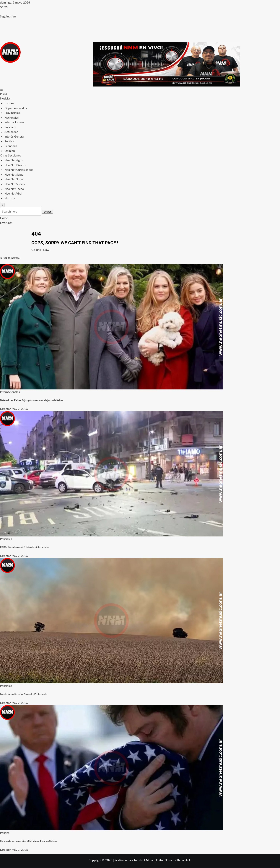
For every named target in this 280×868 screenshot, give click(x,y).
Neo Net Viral (13, 193)
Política (9, 141)
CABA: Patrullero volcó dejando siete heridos (25, 547)
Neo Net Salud (14, 174)
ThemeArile (184, 860)
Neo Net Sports (15, 184)
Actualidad (11, 132)
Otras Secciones (10, 155)
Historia (10, 198)
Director (5, 409)
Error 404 (6, 223)
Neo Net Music (144, 860)
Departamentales (16, 108)
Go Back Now (40, 250)
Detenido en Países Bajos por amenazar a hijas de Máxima (31, 400)
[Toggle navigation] (1, 90)
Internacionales (14, 122)
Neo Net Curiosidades (19, 170)
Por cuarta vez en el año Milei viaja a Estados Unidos (29, 841)
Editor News (164, 860)
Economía (11, 146)
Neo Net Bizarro (15, 165)
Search (48, 212)
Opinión (10, 151)
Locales (9, 103)
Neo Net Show (14, 179)
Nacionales (12, 117)
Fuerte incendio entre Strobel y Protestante (24, 694)
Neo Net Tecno (14, 189)
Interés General (14, 136)
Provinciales (12, 113)
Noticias (5, 98)
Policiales (10, 127)
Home (4, 218)
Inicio (4, 94)
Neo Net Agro (13, 160)
